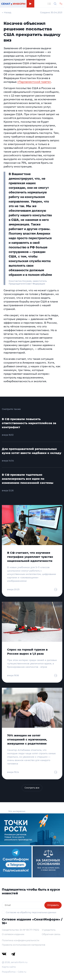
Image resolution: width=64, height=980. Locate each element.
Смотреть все (32, 788)
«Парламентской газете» (34, 82)
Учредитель (49, 930)
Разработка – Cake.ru (14, 972)
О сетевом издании (13, 934)
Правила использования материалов (24, 945)
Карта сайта (9, 967)
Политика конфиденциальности (21, 940)
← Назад (7, 12)
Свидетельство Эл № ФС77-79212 (20, 930)
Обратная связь (51, 934)
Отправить (53, 905)
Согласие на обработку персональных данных (31, 912)
